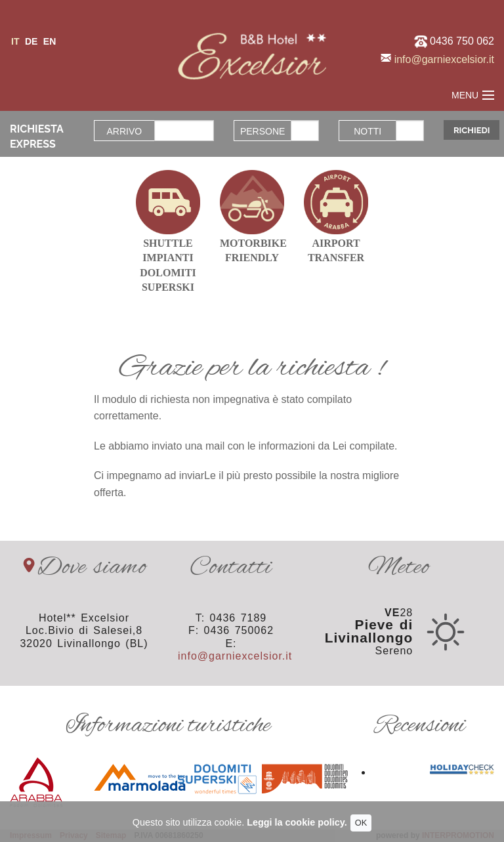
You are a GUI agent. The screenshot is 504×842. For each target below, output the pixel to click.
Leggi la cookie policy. (297, 822)
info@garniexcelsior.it (444, 59)
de (31, 41)
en (50, 41)
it (15, 41)
